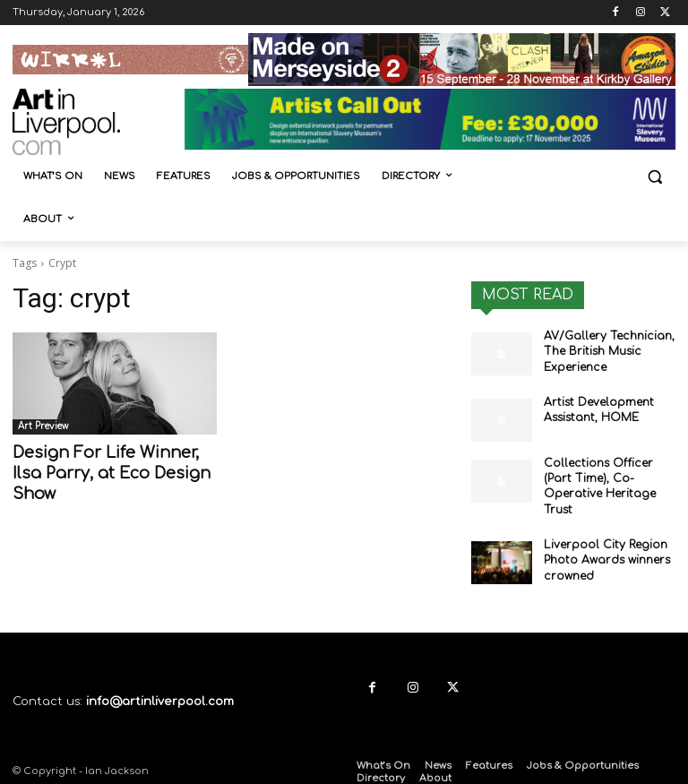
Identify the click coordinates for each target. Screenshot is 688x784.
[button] (654, 177)
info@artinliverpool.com (160, 697)
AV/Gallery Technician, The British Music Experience (606, 351)
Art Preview (43, 426)
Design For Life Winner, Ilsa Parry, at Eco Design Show (107, 472)
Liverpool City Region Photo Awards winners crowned (605, 556)
